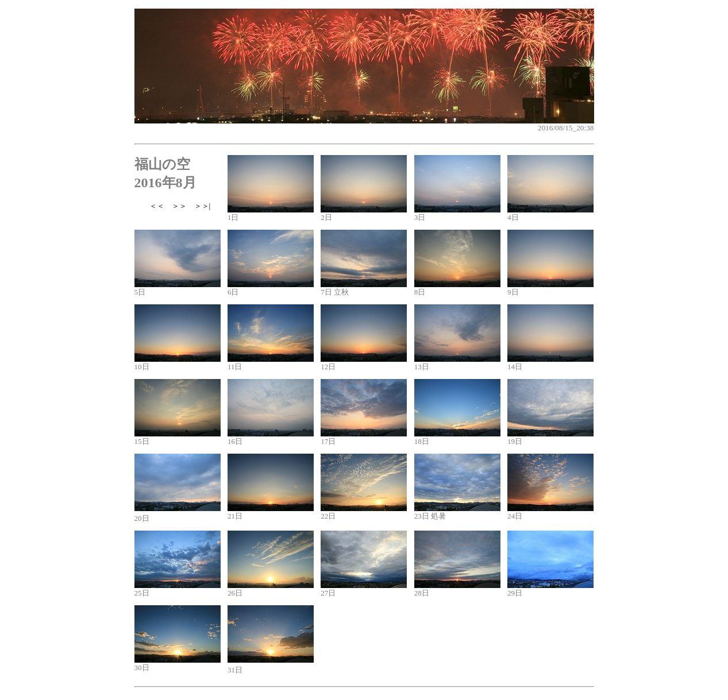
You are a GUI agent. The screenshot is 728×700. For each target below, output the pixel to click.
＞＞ (179, 206)
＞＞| (203, 206)
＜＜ (157, 206)
